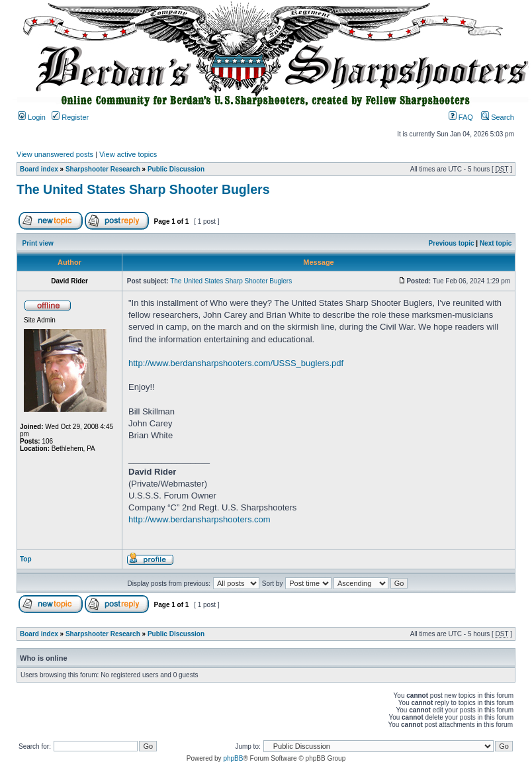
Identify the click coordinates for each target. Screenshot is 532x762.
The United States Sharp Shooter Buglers (143, 189)
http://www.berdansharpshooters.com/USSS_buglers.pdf (236, 363)
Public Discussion (176, 169)
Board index (39, 169)
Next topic (496, 243)
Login (32, 117)
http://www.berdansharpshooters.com (199, 519)
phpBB (233, 758)
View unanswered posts (55, 154)
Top (26, 559)
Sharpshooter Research (103, 169)
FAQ (461, 117)
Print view (38, 243)
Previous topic (452, 243)
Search (498, 117)
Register (70, 117)
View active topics (128, 154)
